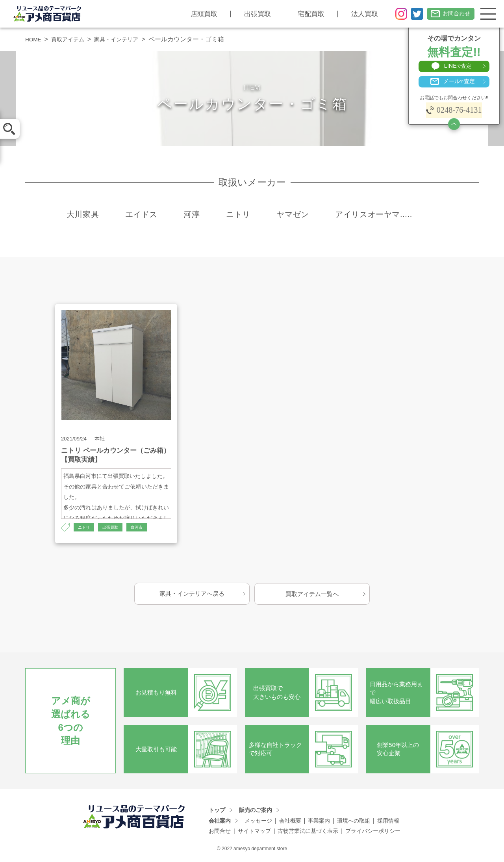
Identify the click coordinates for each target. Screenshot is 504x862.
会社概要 (290, 821)
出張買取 (251, 14)
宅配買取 (305, 14)
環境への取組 (354, 821)
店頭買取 (198, 14)
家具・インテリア (127, 39)
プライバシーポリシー (373, 832)
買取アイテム (73, 39)
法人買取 (358, 14)
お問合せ (220, 832)
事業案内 (319, 821)
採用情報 (388, 821)
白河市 (143, 528)
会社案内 (220, 821)
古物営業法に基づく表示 (308, 832)
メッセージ (258, 821)
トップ (217, 811)
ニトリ (85, 528)
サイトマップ (254, 832)
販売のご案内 (256, 811)
